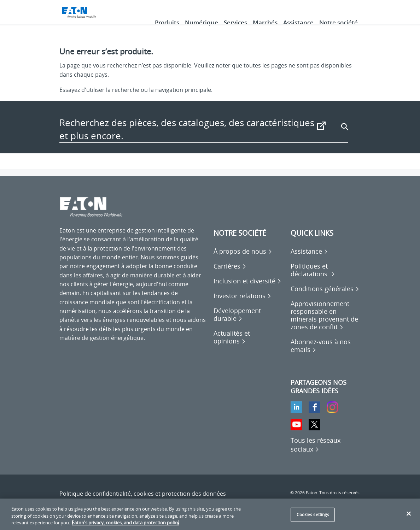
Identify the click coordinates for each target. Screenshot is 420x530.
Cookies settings (313, 515)
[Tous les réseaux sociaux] (316, 455)
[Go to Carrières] (230, 276)
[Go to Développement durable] (249, 324)
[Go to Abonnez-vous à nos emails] (326, 355)
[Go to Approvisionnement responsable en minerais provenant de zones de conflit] (326, 325)
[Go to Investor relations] (243, 306)
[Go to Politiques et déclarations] (326, 280)
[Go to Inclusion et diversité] (247, 291)
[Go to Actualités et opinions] (249, 347)
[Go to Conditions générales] (325, 299)
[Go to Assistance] (309, 261)
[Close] (409, 513)
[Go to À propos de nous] (243, 261)
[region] (210, 514)
